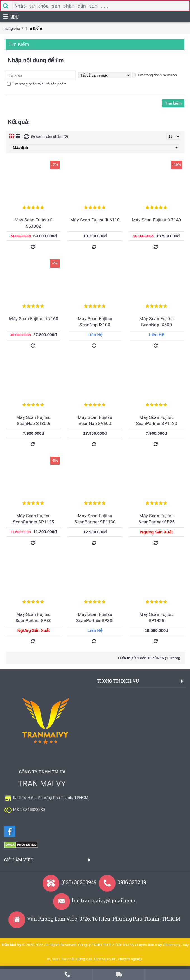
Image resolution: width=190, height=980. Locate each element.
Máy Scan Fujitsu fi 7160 (34, 319)
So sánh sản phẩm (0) (49, 136)
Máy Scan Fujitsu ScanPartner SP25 (157, 519)
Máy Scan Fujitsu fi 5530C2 (34, 223)
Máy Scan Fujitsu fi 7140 (156, 220)
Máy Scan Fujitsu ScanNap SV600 (95, 420)
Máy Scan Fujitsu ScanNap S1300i (33, 420)
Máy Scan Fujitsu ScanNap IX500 (157, 322)
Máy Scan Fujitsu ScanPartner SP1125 (33, 519)
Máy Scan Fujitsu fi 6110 (95, 220)
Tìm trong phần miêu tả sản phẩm (37, 84)
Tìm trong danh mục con (154, 75)
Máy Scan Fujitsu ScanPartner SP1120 (157, 420)
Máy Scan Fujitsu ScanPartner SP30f (95, 617)
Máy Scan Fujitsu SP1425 (157, 617)
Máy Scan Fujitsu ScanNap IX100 (95, 322)
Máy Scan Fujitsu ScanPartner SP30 (33, 617)
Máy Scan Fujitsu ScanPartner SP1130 (95, 519)
